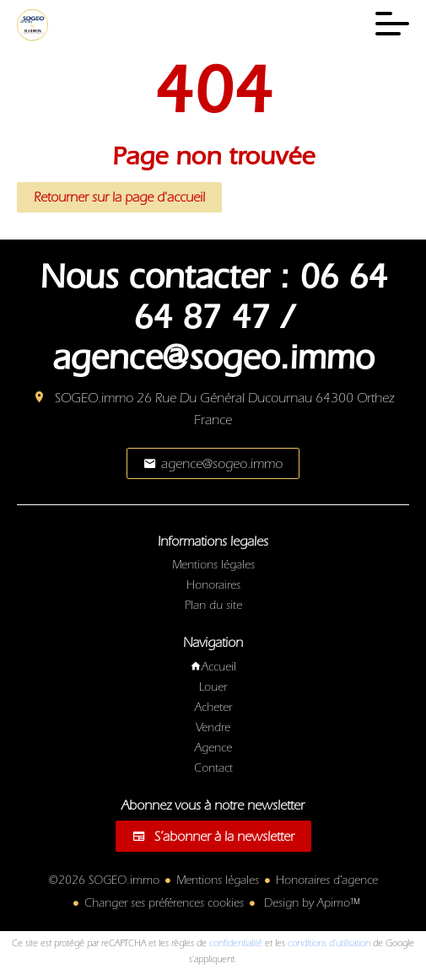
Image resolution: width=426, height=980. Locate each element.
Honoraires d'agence (327, 880)
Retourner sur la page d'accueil (119, 197)
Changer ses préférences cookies (164, 903)
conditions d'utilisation (329, 943)
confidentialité (236, 943)
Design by (310, 903)
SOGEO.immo (94, 398)
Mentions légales (218, 880)
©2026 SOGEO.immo (104, 880)
